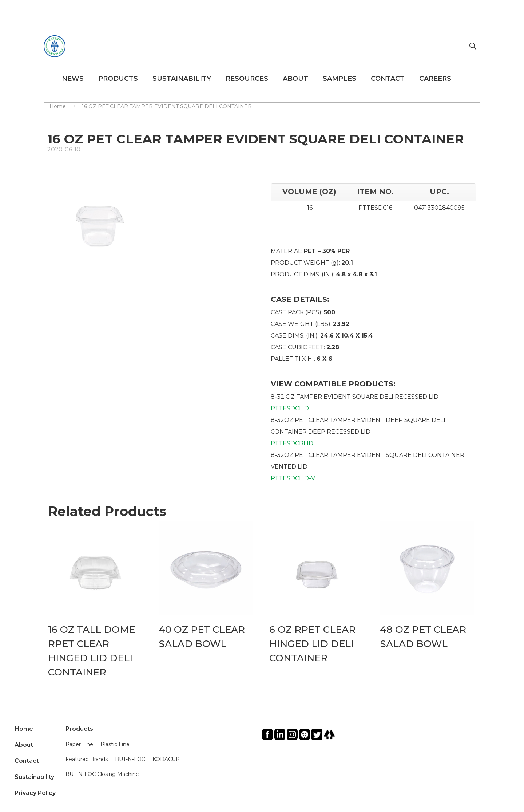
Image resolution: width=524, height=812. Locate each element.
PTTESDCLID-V (293, 478)
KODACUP (166, 759)
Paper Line (79, 744)
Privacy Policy (35, 793)
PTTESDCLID (290, 408)
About (24, 745)
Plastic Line (115, 744)
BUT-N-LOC (130, 759)
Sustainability (34, 777)
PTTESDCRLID (292, 443)
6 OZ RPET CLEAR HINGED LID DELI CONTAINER (312, 644)
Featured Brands (87, 759)
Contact (27, 761)
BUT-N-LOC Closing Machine (102, 774)
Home (58, 106)
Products (79, 729)
